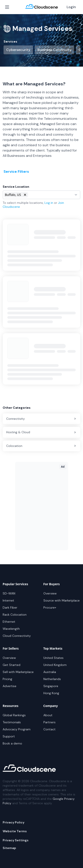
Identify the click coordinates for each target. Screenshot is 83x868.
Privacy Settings (16, 840)
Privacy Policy (14, 822)
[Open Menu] (7, 7)
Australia (50, 672)
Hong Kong (51, 693)
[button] (25, 195)
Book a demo (12, 743)
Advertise (10, 686)
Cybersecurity (18, 50)
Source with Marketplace (62, 600)
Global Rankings (14, 715)
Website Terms (15, 831)
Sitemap (9, 848)
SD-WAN (9, 593)
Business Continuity (54, 50)
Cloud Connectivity (17, 636)
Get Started (12, 665)
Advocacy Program (17, 729)
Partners (49, 722)
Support (9, 736)
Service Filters (16, 172)
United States (53, 658)
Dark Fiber (10, 607)
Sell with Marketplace (18, 672)
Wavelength (11, 629)
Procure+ (50, 607)
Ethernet (9, 622)
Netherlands (52, 679)
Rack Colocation (15, 615)
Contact (49, 729)
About (48, 715)
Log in (49, 203)
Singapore (51, 686)
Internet (8, 600)
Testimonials (12, 722)
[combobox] (41, 195)
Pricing (7, 679)
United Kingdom (55, 665)
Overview (50, 593)
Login (71, 7)
